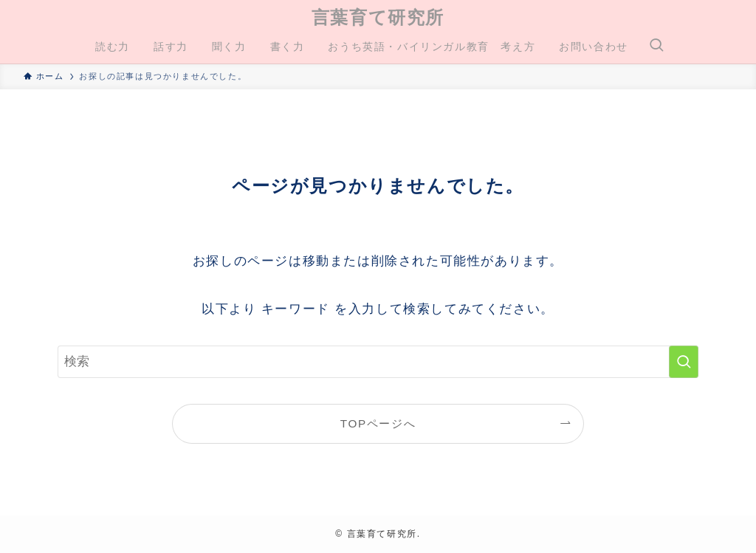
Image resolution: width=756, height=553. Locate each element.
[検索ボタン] (656, 47)
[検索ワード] (378, 362)
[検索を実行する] (684, 362)
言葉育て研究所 (378, 18)
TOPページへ (378, 423)
